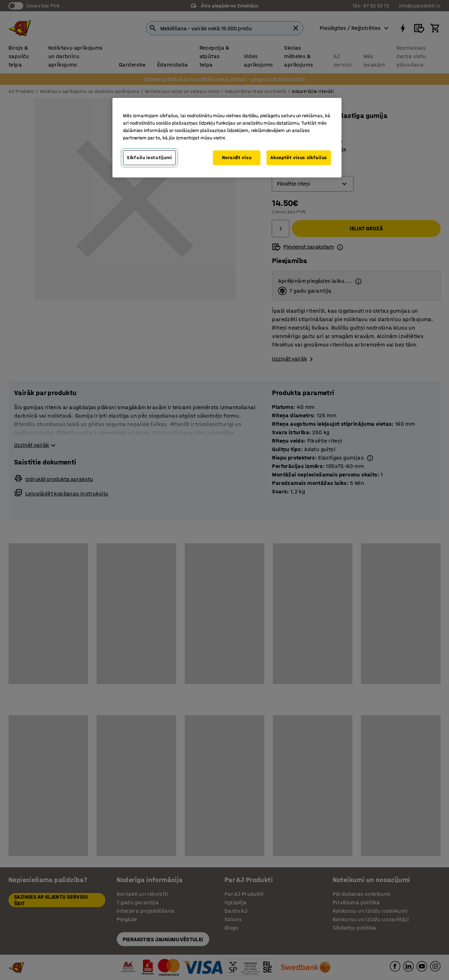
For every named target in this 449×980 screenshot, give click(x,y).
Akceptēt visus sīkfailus (299, 158)
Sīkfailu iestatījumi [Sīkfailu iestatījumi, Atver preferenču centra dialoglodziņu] (149, 158)
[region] (227, 138)
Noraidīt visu (237, 158)
